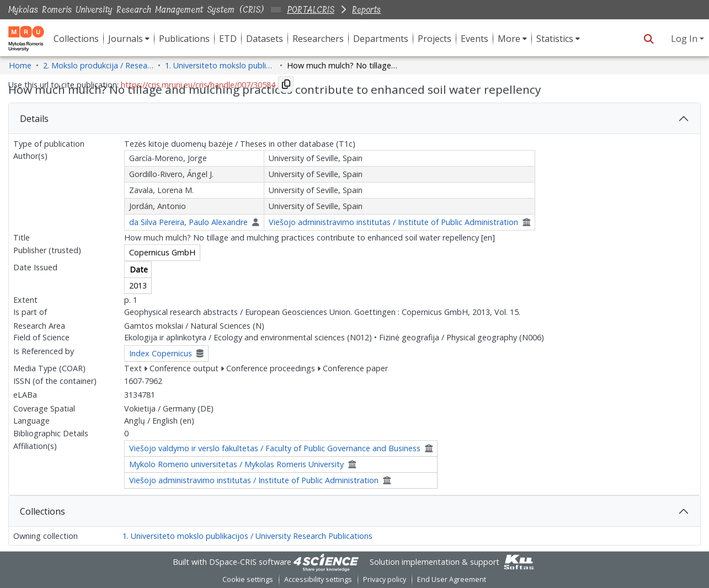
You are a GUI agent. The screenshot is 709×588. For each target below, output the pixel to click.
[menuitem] (129, 39)
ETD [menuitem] (228, 39)
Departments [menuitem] (381, 39)
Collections (42, 511)
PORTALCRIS (311, 10)
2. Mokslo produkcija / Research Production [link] (98, 65)
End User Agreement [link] (452, 579)
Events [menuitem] (475, 39)
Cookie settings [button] (248, 579)
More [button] (509, 39)
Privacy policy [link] (385, 579)
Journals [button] (126, 39)
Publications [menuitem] (184, 39)
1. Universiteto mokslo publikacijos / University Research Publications (247, 536)
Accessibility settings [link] (318, 579)
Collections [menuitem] (76, 39)
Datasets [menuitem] (265, 39)
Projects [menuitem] (435, 39)
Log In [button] (685, 39)
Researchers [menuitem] (318, 39)
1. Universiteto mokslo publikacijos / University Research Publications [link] (220, 65)
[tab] (354, 119)
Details (34, 119)
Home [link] (20, 65)
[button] (649, 39)
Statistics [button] (555, 39)
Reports (366, 10)
